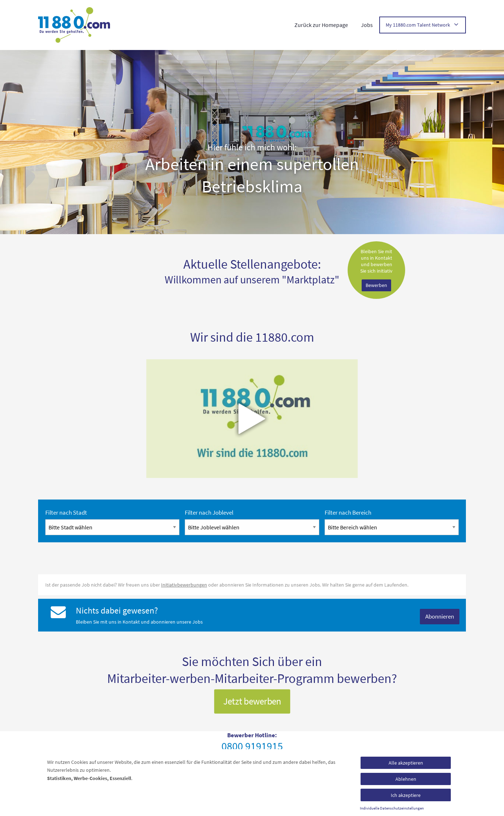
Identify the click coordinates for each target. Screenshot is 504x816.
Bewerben (376, 285)
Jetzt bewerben (252, 701)
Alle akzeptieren (406, 763)
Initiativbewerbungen (184, 585)
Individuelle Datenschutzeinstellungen (392, 808)
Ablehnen (406, 779)
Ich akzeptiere (406, 795)
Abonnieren (440, 616)
